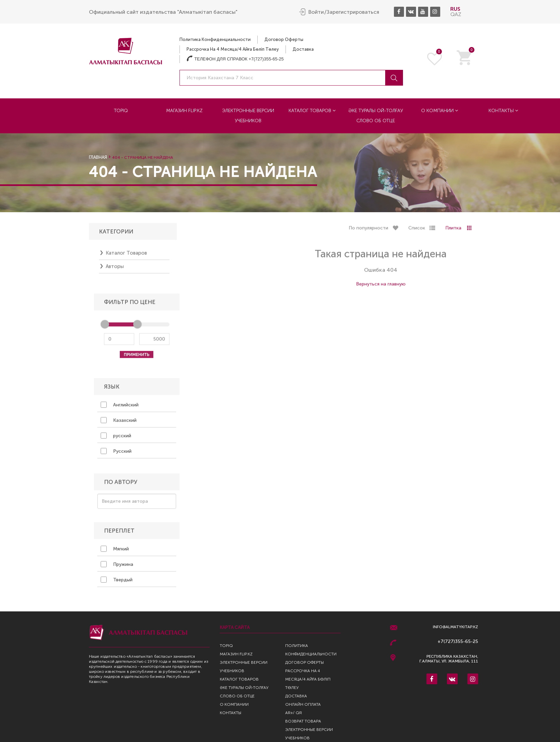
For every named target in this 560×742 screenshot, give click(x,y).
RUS (455, 9)
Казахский (119, 423)
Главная (98, 157)
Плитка (453, 231)
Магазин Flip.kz (184, 111)
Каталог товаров (312, 111)
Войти (316, 12)
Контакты (503, 111)
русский (116, 438)
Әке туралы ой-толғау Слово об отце (376, 116)
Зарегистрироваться (353, 12)
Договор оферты (284, 39)
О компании (440, 111)
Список (417, 231)
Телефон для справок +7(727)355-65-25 (235, 59)
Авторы (115, 269)
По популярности (368, 231)
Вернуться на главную (381, 287)
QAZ (456, 14)
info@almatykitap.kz (455, 627)
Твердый (117, 583)
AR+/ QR (294, 713)
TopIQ (121, 111)
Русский (116, 454)
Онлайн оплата (303, 704)
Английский (120, 408)
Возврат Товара (303, 721)
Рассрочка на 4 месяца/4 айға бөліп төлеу (233, 49)
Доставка (303, 49)
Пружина (117, 567)
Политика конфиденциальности (215, 39)
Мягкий (115, 552)
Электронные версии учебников (248, 116)
